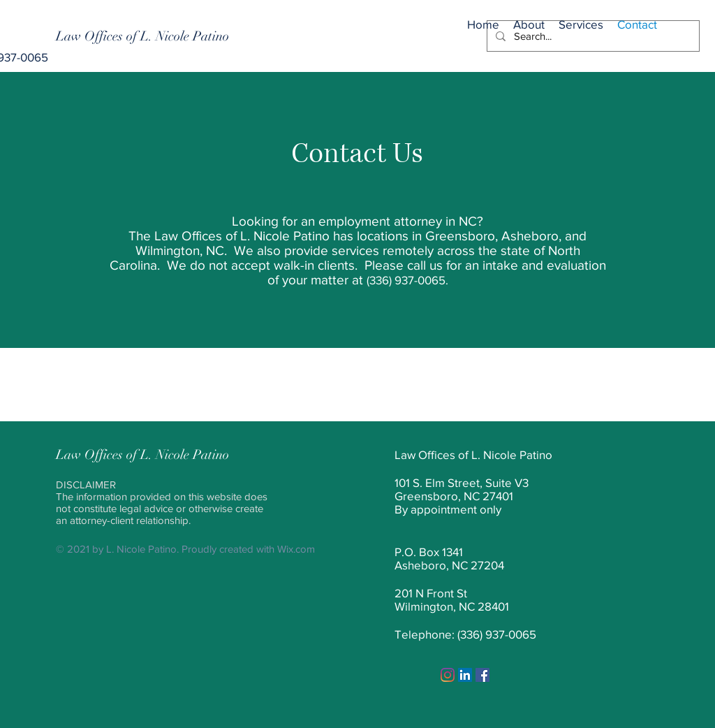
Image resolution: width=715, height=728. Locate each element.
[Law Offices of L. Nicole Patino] (142, 36)
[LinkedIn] (465, 675)
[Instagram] (448, 675)
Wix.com (296, 549)
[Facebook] (482, 675)
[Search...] (592, 36)
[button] (581, 19)
